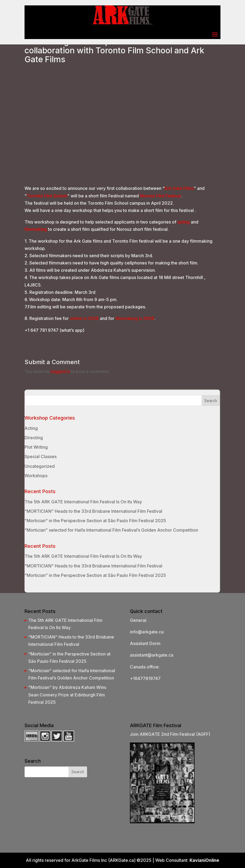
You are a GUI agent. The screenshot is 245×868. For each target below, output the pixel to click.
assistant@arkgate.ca (152, 655)
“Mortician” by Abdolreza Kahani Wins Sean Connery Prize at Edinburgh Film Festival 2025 (67, 695)
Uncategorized (40, 466)
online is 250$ (84, 318)
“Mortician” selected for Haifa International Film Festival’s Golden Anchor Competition (111, 530)
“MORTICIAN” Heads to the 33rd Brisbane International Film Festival (93, 511)
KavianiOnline (204, 860)
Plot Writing (36, 447)
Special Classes (41, 456)
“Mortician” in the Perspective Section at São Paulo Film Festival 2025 (95, 521)
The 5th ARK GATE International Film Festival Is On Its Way (83, 502)
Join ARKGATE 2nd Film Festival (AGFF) (170, 734)
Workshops (36, 476)
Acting (31, 428)
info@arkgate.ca (147, 632)
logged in (60, 371)
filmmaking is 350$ (135, 318)
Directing (34, 438)
